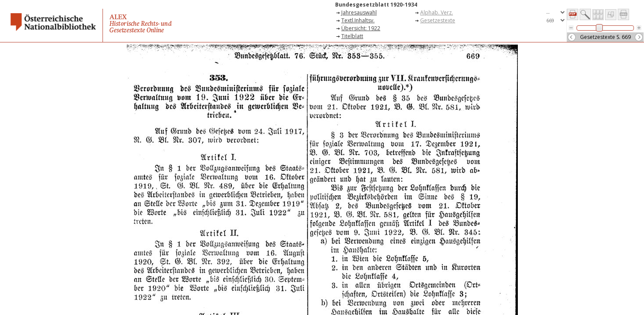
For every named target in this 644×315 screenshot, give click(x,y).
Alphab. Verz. (437, 12)
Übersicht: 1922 (361, 28)
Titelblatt (352, 36)
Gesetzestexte (438, 20)
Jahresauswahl (359, 12)
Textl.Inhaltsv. (358, 20)
